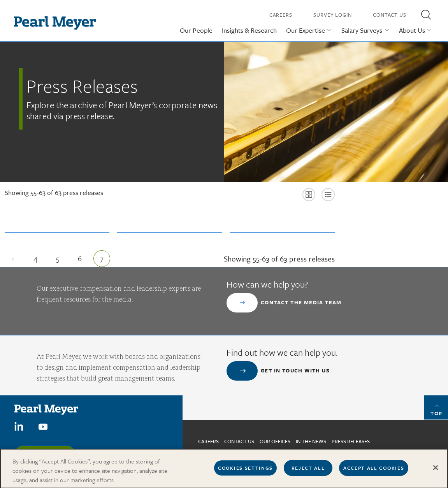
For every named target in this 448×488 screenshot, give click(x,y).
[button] (426, 14)
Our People (196, 30)
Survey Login (333, 15)
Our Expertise (306, 30)
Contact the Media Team (301, 302)
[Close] (436, 471)
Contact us (239, 441)
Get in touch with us (295, 370)
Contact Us (390, 15)
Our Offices (275, 441)
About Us (412, 30)
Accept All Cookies (374, 471)
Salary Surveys (362, 30)
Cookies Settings (245, 471)
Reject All (308, 471)
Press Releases (351, 441)
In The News (311, 441)
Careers (281, 15)
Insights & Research (249, 30)
